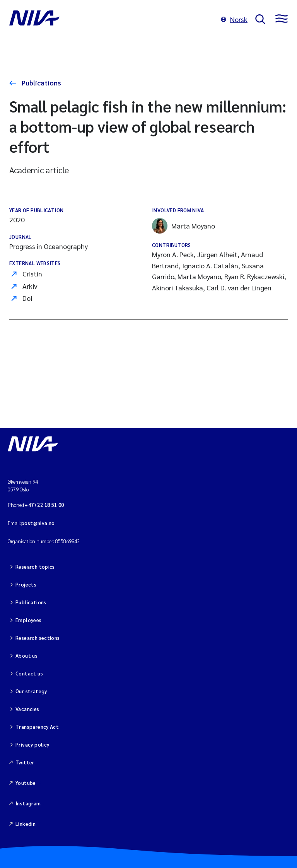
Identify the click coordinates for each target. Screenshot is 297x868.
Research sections (38, 638)
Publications (41, 83)
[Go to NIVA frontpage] (111, 19)
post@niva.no (38, 523)
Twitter (25, 762)
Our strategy (31, 691)
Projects (26, 584)
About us (26, 656)
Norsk (234, 19)
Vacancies (27, 709)
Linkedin (26, 824)
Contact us (29, 673)
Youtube (26, 783)
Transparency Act (37, 727)
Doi (27, 298)
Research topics (35, 567)
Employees (29, 620)
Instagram (28, 803)
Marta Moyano (183, 226)
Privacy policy (32, 744)
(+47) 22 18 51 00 (44, 505)
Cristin (32, 274)
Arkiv (30, 286)
